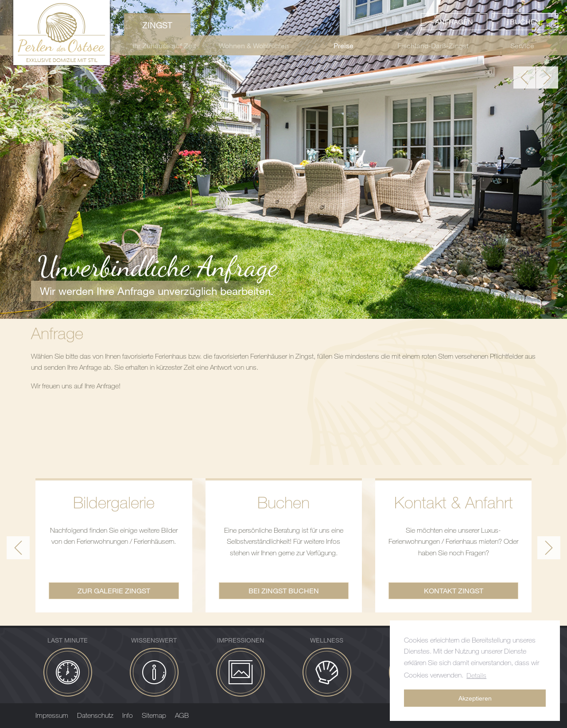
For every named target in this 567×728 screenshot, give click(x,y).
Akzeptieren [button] (475, 698)
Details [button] (476, 675)
